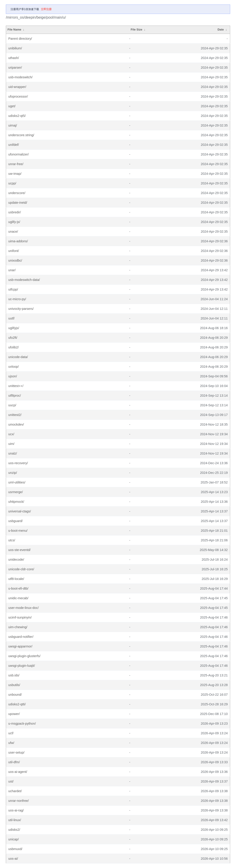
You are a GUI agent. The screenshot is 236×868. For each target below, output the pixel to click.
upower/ (14, 714)
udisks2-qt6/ (17, 704)
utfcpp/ (13, 289)
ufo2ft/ (13, 338)
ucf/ (11, 733)
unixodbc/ (15, 260)
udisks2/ (14, 830)
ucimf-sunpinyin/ (20, 617)
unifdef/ (14, 145)
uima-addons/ (18, 241)
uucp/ (12, 405)
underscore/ (17, 193)
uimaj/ (13, 125)
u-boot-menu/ (18, 531)
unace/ (13, 232)
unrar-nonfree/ (19, 801)
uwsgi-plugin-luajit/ (22, 666)
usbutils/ (14, 685)
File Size (136, 30)
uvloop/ (13, 367)
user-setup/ (16, 752)
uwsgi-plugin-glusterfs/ (24, 656)
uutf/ (11, 318)
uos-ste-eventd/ (19, 550)
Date (221, 30)
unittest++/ (16, 386)
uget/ (12, 106)
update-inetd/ (18, 203)
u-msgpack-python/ (22, 724)
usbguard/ (15, 521)
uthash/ (14, 58)
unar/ (12, 270)
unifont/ (14, 251)
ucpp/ (12, 183)
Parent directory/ (20, 39)
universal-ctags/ (20, 511)
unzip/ (13, 473)
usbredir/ (15, 212)
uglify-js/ (14, 222)
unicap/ (13, 839)
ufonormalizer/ (19, 154)
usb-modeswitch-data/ (24, 280)
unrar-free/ (16, 164)
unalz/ (13, 453)
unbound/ (15, 695)
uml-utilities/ (17, 482)
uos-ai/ (13, 859)
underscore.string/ (21, 135)
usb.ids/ (14, 675)
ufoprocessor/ (18, 96)
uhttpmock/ (16, 502)
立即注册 (46, 9)
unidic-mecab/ (18, 598)
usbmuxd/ (15, 849)
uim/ (11, 444)
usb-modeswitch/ (20, 77)
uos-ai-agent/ (18, 772)
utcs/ (12, 540)
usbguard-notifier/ (21, 637)
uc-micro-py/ (17, 299)
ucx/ (11, 434)
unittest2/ (15, 415)
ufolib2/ (13, 347)
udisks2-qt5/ (17, 116)
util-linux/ (15, 820)
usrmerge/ (16, 492)
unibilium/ (15, 48)
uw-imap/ (15, 174)
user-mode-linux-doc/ (23, 608)
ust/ (11, 781)
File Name (14, 30)
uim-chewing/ (18, 627)
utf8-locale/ (16, 579)
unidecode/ (16, 560)
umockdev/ (16, 424)
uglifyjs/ (14, 328)
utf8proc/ (15, 396)
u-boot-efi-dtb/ (18, 588)
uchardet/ (15, 791)
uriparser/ (15, 68)
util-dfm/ (14, 762)
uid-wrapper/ (17, 87)
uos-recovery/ (18, 463)
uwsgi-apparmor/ (20, 646)
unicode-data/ (18, 357)
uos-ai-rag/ (16, 810)
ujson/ (13, 376)
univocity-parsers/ (21, 309)
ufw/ (11, 743)
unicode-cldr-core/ (21, 569)
